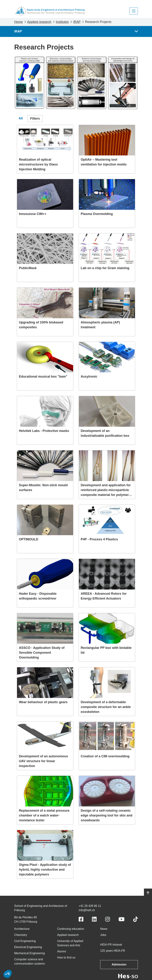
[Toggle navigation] (134, 11)
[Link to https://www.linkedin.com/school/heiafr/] (94, 919)
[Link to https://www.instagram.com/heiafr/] (108, 919)
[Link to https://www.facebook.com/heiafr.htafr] (81, 919)
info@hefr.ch (87, 910)
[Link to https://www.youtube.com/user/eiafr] (122, 919)
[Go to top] (148, 893)
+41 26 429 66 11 (90, 906)
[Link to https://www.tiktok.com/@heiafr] (136, 919)
